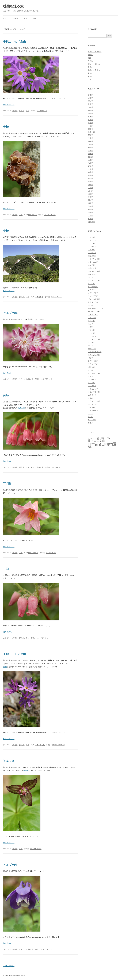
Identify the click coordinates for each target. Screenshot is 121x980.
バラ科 (91, 358)
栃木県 (91, 117)
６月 (28, 111)
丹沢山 (91, 61)
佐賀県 (91, 206)
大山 (90, 58)
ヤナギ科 (91, 407)
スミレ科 (91, 321)
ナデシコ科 (92, 349)
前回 (5, 667)
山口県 (91, 191)
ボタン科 (91, 367)
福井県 (91, 141)
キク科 (91, 277)
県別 (34, 18)
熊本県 (91, 213)
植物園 (16, 18)
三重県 (91, 160)
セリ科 (91, 324)
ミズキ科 (91, 383)
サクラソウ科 (93, 302)
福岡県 (91, 203)
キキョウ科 (92, 274)
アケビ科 (91, 243)
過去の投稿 (9, 966)
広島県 (91, 188)
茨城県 (91, 114)
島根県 (91, 182)
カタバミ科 (92, 268)
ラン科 (91, 417)
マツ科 (91, 370)
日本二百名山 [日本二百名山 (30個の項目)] (97, 441)
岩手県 (91, 98)
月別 (25, 18)
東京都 (91, 129)
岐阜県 (91, 151)
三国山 (7, 569)
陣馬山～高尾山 (94, 70)
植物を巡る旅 (13, 6)
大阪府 (91, 169)
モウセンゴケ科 (94, 401)
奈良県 (91, 175)
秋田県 (91, 104)
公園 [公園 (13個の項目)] (97, 438)
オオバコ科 (92, 256)
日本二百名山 (33, 553)
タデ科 (91, 327)
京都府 (91, 166)
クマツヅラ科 (93, 293)
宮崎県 (91, 219)
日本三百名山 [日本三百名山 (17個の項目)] (107, 438)
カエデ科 (91, 265)
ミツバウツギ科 (94, 392)
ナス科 (91, 346)
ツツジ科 (91, 330)
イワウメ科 (92, 253)
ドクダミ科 (92, 342)
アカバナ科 (92, 240)
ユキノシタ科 (93, 411)
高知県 (91, 200)
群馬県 (22, 111)
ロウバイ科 (92, 423)
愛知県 (91, 157)
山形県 (91, 107)
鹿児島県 (91, 222)
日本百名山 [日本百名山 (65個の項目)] (96, 444)
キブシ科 (91, 284)
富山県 (91, 138)
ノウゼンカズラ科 (95, 352)
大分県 (91, 216)
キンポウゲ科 (93, 287)
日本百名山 (32, 215)
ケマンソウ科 (93, 296)
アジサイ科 (92, 247)
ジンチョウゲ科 (94, 312)
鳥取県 (91, 178)
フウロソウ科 (93, 364)
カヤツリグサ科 (94, 271)
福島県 (91, 110)
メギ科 (91, 398)
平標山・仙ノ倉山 (15, 41)
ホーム (5, 18)
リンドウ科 (92, 420)
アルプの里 (10, 313)
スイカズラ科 (93, 315)
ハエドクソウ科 (94, 355)
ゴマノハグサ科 (94, 299)
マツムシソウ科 (94, 373)
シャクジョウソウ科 (96, 308)
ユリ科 (91, 414)
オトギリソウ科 (94, 259)
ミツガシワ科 (93, 389)
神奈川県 (91, 132)
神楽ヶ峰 (21, 408)
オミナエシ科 (93, 262)
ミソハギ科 (92, 386)
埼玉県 (91, 123)
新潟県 (15, 111)
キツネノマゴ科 (94, 281)
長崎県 (91, 209)
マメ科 (91, 376)
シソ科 (91, 305)
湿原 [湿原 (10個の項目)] (90, 447)
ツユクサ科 (92, 336)
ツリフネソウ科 (94, 339)
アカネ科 (91, 237)
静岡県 (91, 154)
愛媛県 (91, 197)
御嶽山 (91, 55)
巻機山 (7, 127)
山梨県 (91, 144)
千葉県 (91, 126)
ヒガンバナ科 (93, 361)
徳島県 (91, 194)
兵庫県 (91, 172)
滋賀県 (91, 163)
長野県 (22, 467)
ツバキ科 (91, 333)
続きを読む (9, 105)
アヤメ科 (91, 250)
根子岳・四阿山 (94, 64)
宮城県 (91, 101)
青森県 (91, 95)
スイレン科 (92, 318)
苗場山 (7, 395)
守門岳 (7, 483)
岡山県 (91, 185)
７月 (21, 215)
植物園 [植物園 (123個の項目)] (111, 444)
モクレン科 (92, 404)
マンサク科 (92, 380)
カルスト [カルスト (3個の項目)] (91, 438)
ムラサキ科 (92, 395)
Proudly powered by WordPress (14, 975)
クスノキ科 (92, 290)
